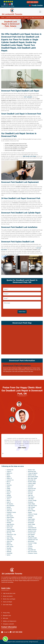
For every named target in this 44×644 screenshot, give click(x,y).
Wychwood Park (32, 472)
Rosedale (9, 548)
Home (3, 17)
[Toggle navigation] (40, 12)
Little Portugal (31, 507)
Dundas (9, 490)
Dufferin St (9, 478)
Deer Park (9, 533)
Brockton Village (32, 482)
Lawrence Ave (10, 480)
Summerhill (9, 553)
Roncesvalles (31, 521)
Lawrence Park (10, 540)
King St (8, 494)
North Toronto (10, 546)
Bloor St (9, 482)
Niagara (30, 512)
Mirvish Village (32, 511)
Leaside (30, 545)
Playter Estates (10, 518)
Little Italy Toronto (32, 506)
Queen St (9, 492)
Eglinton (9, 477)
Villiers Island (10, 521)
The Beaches (10, 504)
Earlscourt (30, 492)
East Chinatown (10, 506)
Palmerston (31, 516)
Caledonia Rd (10, 470)
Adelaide (9, 495)
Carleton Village (32, 483)
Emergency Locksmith (8, 624)
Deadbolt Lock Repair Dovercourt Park (34, 17)
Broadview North (32, 531)
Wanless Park (31, 470)
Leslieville (9, 514)
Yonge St (9, 472)
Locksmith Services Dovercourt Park (14, 17)
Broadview (9, 497)
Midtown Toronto (32, 475)
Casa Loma (9, 528)
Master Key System (8, 596)
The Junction (31, 497)
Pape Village (31, 536)
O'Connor (30, 546)
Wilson (8, 475)
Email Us (7, 632)
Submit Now (22, 312)
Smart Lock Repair (7, 602)
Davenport (30, 487)
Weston (9, 500)
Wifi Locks (6, 618)
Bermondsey (31, 541)
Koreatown (31, 502)
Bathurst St (9, 473)
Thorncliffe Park (32, 550)
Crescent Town (32, 533)
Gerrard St (9, 509)
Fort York (30, 494)
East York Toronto (32, 552)
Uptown (9, 555)
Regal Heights (31, 519)
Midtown (9, 543)
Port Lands (9, 519)
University (9, 485)
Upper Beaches (10, 524)
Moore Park (9, 545)
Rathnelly (9, 552)
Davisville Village (11, 531)
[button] (19, 404)
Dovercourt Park (32, 489)
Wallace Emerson (32, 529)
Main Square (10, 516)
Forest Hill (9, 536)
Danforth (9, 507)
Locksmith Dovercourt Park (22, 642)
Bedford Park (10, 526)
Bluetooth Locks (7, 616)
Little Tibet (31, 509)
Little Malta (31, 499)
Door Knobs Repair (8, 605)
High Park (30, 495)
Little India (9, 511)
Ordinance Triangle (33, 514)
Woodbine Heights (32, 538)
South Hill (9, 550)
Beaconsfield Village (33, 477)
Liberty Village (31, 504)
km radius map (22, 339)
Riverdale (9, 523)
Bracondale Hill (32, 480)
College (8, 489)
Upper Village (10, 538)
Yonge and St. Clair (11, 535)
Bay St (8, 483)
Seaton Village (32, 524)
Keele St (9, 502)
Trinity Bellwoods (32, 528)
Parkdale (30, 518)
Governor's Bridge (32, 543)
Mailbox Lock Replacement (10, 621)
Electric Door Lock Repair (9, 599)
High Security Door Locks (9, 593)
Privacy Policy (6, 613)
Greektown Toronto (11, 512)
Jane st (9, 499)
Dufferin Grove (31, 490)
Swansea (30, 526)
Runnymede (31, 523)
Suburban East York (33, 540)
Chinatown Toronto (33, 553)
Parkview (30, 548)
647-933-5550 (32, 2)
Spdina (8, 487)
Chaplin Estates (10, 529)
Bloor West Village (32, 478)
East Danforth (31, 535)
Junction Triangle (32, 500)
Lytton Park (9, 541)
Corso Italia (31, 485)
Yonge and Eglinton (33, 473)
